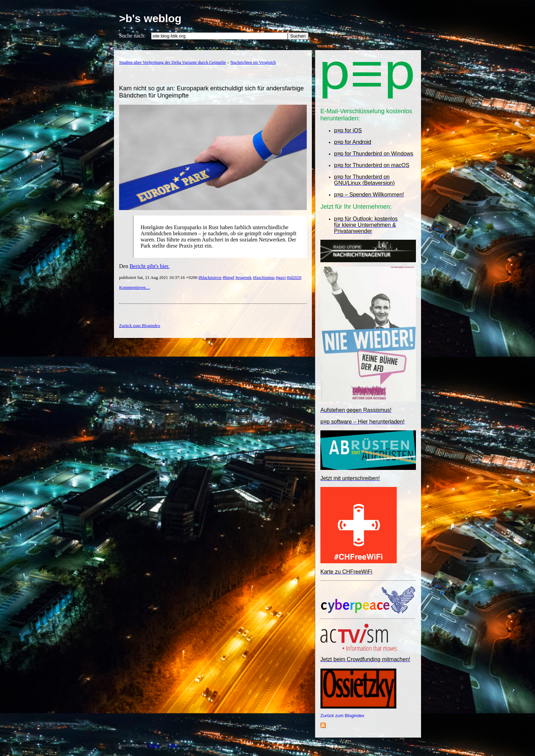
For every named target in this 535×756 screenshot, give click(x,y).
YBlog (154, 745)
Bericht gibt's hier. (150, 266)
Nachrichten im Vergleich (253, 62)
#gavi (281, 277)
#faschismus (264, 277)
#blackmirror (210, 277)
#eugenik (244, 277)
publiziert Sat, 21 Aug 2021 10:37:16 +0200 (159, 277)
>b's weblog (150, 18)
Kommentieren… (135, 287)
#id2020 (294, 277)
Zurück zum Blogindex (342, 716)
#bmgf (229, 277)
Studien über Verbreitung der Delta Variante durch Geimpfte (172, 62)
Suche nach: (132, 36)
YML (173, 745)
